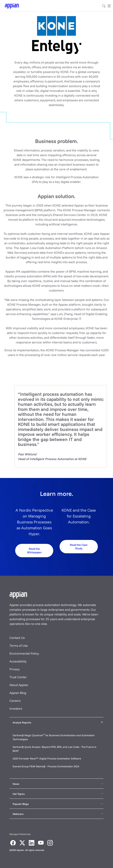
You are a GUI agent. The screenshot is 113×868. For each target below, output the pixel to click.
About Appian (19, 685)
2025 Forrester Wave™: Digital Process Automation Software (47, 758)
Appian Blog (18, 693)
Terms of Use (19, 646)
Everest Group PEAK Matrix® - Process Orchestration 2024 (46, 766)
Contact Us (17, 638)
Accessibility (18, 661)
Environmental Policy (24, 653)
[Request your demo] (34, 552)
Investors (16, 708)
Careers (15, 701)
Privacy (15, 669)
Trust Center (18, 677)
